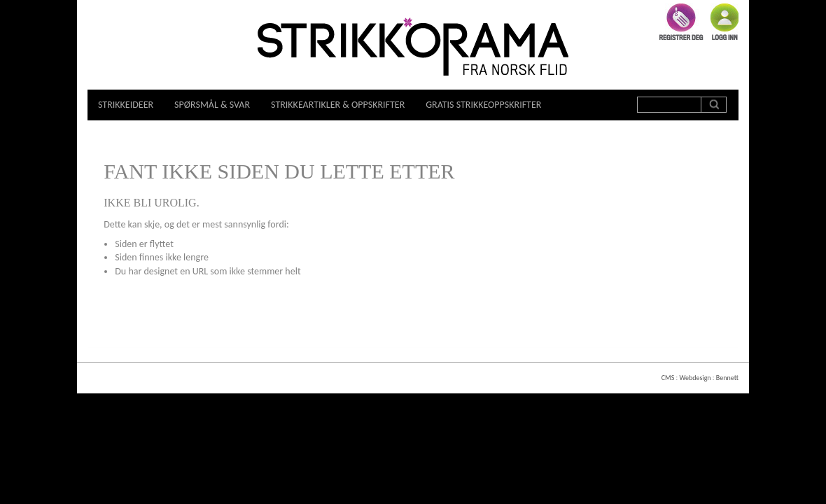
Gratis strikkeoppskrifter (483, 105)
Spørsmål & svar (212, 105)
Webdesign (695, 378)
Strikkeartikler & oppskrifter (338, 105)
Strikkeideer (126, 105)
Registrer (681, 22)
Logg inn (724, 22)
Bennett (727, 378)
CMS (668, 378)
